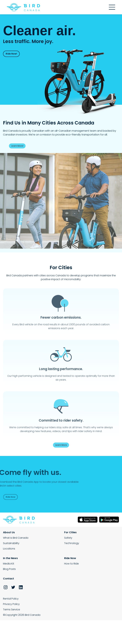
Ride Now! (11, 54)
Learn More (61, 445)
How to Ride (71, 564)
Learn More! (22, 146)
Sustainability (11, 543)
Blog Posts (9, 569)
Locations (9, 549)
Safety (68, 538)
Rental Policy (11, 599)
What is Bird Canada (16, 538)
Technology (72, 543)
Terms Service (12, 609)
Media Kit (9, 564)
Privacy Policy (11, 604)
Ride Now (10, 497)
